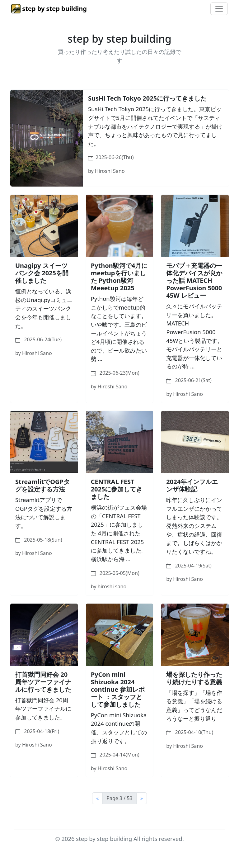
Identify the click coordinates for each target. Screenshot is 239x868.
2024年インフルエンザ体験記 (192, 485)
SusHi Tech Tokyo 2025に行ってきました (147, 98)
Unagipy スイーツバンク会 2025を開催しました (42, 273)
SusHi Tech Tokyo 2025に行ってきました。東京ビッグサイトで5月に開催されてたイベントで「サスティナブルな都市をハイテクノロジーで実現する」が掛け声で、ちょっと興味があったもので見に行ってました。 (155, 126)
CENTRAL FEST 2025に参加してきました (117, 489)
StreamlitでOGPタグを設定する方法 (42, 485)
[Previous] (97, 798)
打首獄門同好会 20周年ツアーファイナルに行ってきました (43, 682)
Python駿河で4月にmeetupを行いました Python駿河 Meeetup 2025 (119, 277)
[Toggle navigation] (219, 9)
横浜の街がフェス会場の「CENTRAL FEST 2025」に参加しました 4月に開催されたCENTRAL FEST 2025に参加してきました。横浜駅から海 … (119, 533)
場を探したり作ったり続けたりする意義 (194, 678)
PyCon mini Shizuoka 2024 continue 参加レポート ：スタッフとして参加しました (118, 689)
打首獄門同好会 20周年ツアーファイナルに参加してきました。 (43, 709)
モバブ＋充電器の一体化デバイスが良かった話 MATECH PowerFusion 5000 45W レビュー (194, 280)
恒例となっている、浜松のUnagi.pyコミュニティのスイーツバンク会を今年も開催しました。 (44, 308)
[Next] (142, 798)
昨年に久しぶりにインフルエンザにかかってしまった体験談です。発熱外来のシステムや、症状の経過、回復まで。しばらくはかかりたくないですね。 (194, 526)
